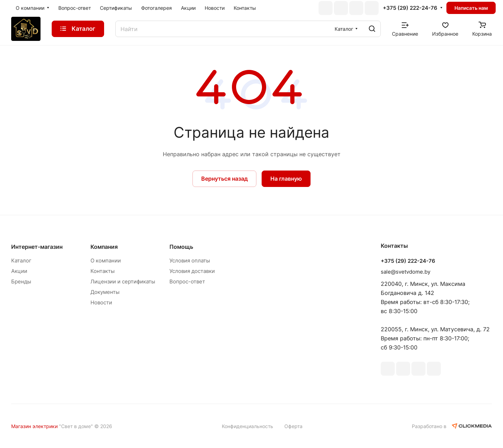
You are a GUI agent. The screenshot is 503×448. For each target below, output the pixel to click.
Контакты (103, 271)
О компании (106, 261)
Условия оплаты (190, 261)
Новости (101, 302)
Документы (105, 292)
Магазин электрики (34, 426)
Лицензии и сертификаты (123, 281)
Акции (19, 271)
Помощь (181, 247)
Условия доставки (192, 271)
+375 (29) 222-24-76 (410, 8)
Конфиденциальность (247, 426)
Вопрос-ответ (187, 281)
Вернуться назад (224, 179)
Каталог (21, 261)
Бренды (21, 281)
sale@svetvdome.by (406, 272)
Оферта (293, 426)
